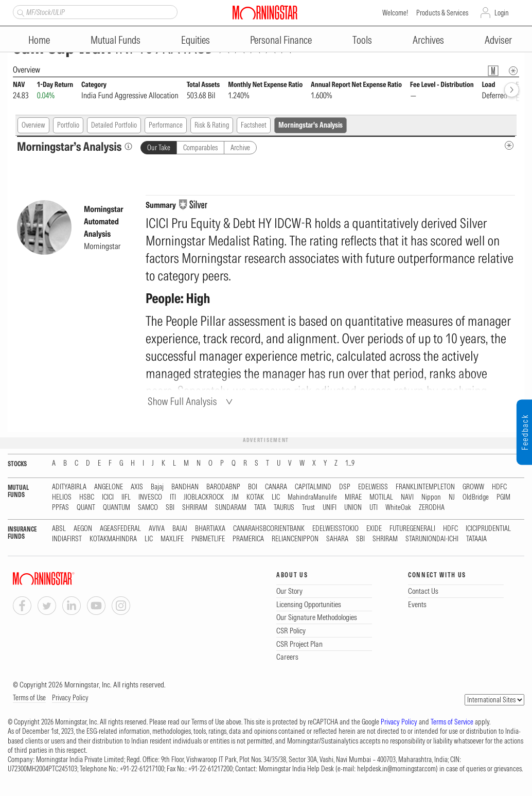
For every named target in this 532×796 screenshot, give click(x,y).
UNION (353, 508)
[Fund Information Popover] (493, 71)
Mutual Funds (116, 40)
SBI (170, 508)
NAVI (407, 497)
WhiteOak (398, 508)
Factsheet (254, 125)
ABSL (59, 529)
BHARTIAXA (210, 529)
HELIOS (62, 497)
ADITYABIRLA (69, 487)
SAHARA (337, 539)
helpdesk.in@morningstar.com (396, 769)
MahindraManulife (312, 497)
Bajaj (157, 487)
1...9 (350, 463)
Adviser (498, 40)
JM (235, 497)
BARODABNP (223, 487)
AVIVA (157, 529)
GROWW (473, 487)
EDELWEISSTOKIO (335, 529)
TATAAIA (476, 539)
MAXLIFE (172, 539)
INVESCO (150, 497)
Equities (196, 40)
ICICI (108, 497)
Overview (33, 125)
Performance (166, 125)
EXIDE (374, 529)
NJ (452, 497)
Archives (428, 40)
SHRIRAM (195, 508)
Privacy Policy (70, 698)
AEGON (83, 529)
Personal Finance (281, 40)
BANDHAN (185, 487)
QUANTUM (117, 508)
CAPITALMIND (313, 487)
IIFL (126, 497)
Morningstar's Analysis (311, 125)
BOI (253, 487)
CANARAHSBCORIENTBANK (269, 529)
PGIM (503, 497)
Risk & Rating (212, 125)
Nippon (431, 497)
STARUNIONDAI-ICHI (432, 539)
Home (39, 40)
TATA (260, 508)
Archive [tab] (240, 148)
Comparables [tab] (200, 148)
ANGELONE (109, 487)
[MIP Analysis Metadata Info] (509, 145)
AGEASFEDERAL (120, 529)
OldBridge (476, 497)
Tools (362, 40)
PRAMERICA (248, 539)
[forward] (512, 90)
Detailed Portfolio (114, 125)
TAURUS (284, 508)
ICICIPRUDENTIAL (488, 529)
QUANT (86, 508)
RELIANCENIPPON (295, 539)
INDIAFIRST (67, 539)
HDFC (499, 487)
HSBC (87, 497)
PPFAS (60, 508)
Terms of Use (29, 698)
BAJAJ (180, 529)
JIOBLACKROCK (204, 497)
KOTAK (255, 497)
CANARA (276, 487)
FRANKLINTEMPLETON (425, 487)
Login (502, 13)
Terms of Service (452, 722)
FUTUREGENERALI (412, 529)
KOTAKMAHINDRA (113, 539)
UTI (374, 508)
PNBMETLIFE (208, 539)
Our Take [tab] (159, 148)
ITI (173, 497)
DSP (345, 487)
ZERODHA (432, 508)
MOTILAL (381, 497)
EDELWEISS (373, 487)
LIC (276, 497)
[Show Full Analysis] (191, 401)
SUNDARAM (231, 508)
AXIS (137, 487)
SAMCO (148, 508)
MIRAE (353, 497)
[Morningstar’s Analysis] (128, 146)
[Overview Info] (513, 71)
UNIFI (330, 508)
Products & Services (442, 13)
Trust (308, 508)
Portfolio (68, 125)
